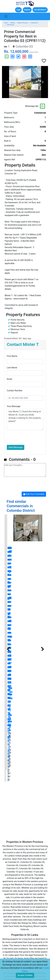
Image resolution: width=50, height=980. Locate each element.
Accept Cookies (25, 975)
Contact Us (32, 913)
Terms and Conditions (17, 938)
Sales (10, 909)
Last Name (12, 368)
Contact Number (15, 391)
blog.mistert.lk (35, 859)
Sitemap (31, 926)
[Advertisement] (25, 606)
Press (10, 934)
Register (27, 10)
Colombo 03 (34, 23)
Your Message (14, 406)
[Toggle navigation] (6, 16)
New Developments (13, 923)
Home (6, 23)
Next (41, 543)
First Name (12, 356)
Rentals (13, 23)
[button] (7, 82)
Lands (10, 918)
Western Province (23, 23)
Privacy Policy (13, 942)
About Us (31, 918)
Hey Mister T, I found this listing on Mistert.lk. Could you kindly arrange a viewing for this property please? (25, 420)
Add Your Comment (34, 494)
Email (9, 379)
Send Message (16, 447)
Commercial (10, 25)
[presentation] (27, 437)
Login (18, 10)
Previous (9, 543)
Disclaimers (12, 947)
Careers (30, 922)
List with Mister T (40, 10)
